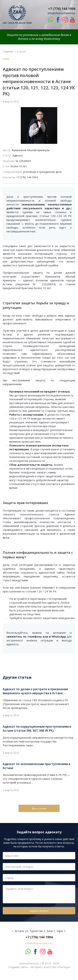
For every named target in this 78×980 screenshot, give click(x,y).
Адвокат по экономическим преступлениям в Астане (37, 766)
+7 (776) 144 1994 (62, 9)
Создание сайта (18, 967)
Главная (8, 52)
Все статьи (39, 808)
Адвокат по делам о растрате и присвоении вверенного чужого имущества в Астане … (35, 691)
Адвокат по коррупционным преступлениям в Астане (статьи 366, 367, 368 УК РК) (37, 729)
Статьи (21, 52)
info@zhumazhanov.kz (62, 13)
